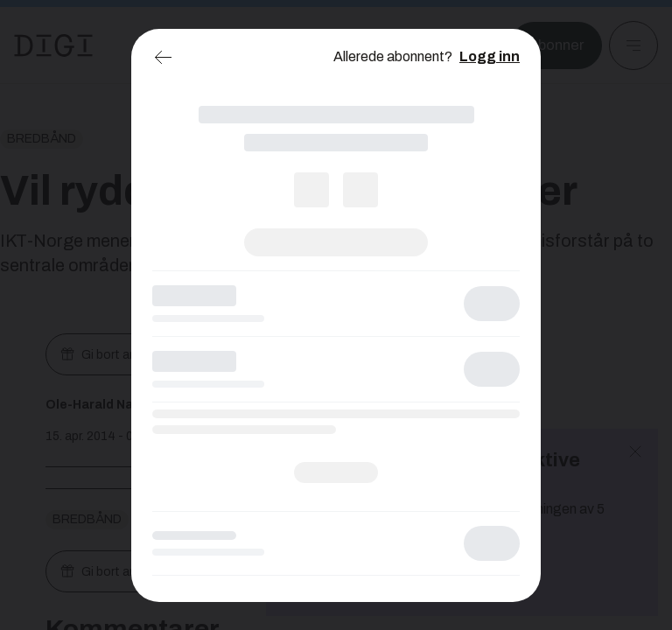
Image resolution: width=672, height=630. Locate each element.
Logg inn (490, 56)
